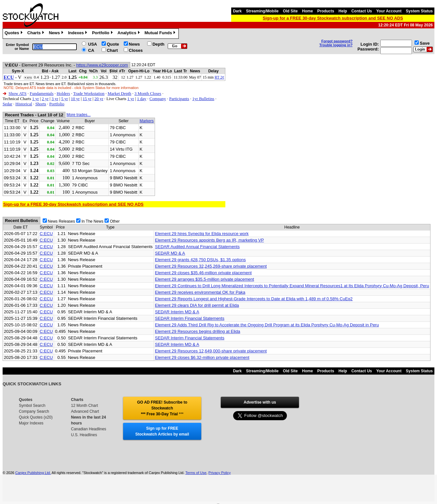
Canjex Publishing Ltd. (33, 473)
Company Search (34, 411)
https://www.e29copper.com (102, 65)
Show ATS (17, 93)
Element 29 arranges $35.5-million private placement (204, 279)
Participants (179, 99)
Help (343, 11)
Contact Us (362, 11)
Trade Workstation (89, 93)
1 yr (36, 99)
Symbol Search (32, 406)
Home (308, 11)
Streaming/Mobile (262, 11)
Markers (147, 121)
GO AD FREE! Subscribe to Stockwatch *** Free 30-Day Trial (162, 408)
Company (158, 99)
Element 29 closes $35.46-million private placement (203, 273)
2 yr (45, 99)
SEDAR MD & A (170, 253)
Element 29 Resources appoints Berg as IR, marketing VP (210, 240)
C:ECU (46, 234)
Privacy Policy (219, 473)
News (57, 34)
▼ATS (28, 78)
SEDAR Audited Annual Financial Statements (197, 247)
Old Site (290, 11)
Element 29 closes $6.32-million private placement (202, 357)
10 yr (75, 99)
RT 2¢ (219, 77)
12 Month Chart (85, 406)
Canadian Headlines (89, 429)
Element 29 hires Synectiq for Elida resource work (202, 234)
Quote (113, 44)
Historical (24, 104)
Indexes (78, 34)
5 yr (65, 99)
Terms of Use (196, 473)
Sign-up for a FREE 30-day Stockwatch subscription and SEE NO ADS (333, 18)
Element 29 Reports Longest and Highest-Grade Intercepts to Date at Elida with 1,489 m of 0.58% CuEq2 (254, 299)
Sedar (7, 104)
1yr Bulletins (204, 99)
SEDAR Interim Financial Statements (190, 318)
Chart (112, 50)
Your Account (389, 11)
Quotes (14, 34)
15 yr (87, 99)
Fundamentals (42, 93)
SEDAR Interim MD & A (177, 312)
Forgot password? (337, 41)
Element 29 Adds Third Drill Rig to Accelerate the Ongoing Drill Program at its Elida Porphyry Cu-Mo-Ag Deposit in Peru (267, 325)
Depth (158, 44)
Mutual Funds (161, 34)
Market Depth (120, 93)
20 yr (99, 99)
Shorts (41, 104)
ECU (9, 77)
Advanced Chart (85, 411)
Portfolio (103, 34)
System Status (419, 11)
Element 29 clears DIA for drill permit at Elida (197, 305)
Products (326, 11)
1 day (142, 99)
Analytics (129, 34)
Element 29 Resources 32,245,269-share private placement (211, 266)
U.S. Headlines (84, 435)
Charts (36, 34)
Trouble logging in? (336, 45)
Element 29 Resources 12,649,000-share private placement (211, 351)
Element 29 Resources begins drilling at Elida (198, 331)
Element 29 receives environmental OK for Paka (200, 292)
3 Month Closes (148, 93)
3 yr (55, 99)
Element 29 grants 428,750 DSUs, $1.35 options (200, 260)
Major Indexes (31, 423)
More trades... (78, 115)
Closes (136, 50)
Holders (63, 93)
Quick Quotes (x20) (36, 417)
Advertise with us (260, 402)
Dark (237, 11)
